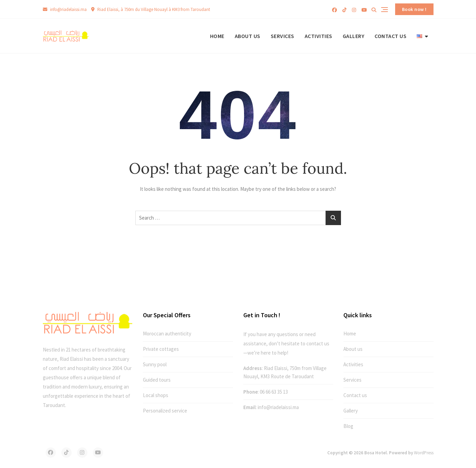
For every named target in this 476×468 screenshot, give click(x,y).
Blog (348, 426)
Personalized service (165, 411)
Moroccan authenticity (167, 334)
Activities (319, 36)
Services (283, 36)
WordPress (424, 453)
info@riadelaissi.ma (65, 9)
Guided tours (157, 380)
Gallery (354, 36)
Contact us (390, 36)
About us (248, 36)
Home (217, 36)
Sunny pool (155, 364)
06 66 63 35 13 (274, 392)
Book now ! (414, 9)
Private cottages (161, 349)
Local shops (156, 395)
